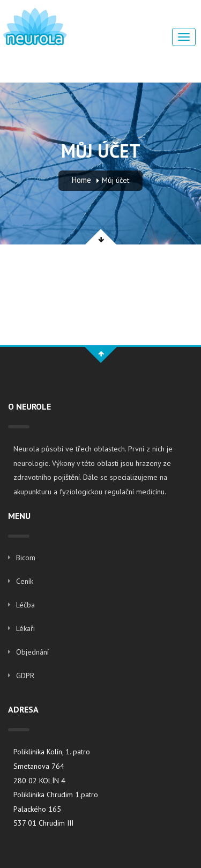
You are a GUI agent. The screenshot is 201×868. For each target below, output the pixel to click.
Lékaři (25, 628)
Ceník (25, 581)
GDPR (25, 676)
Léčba (25, 605)
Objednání (32, 652)
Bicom (26, 558)
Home (81, 180)
